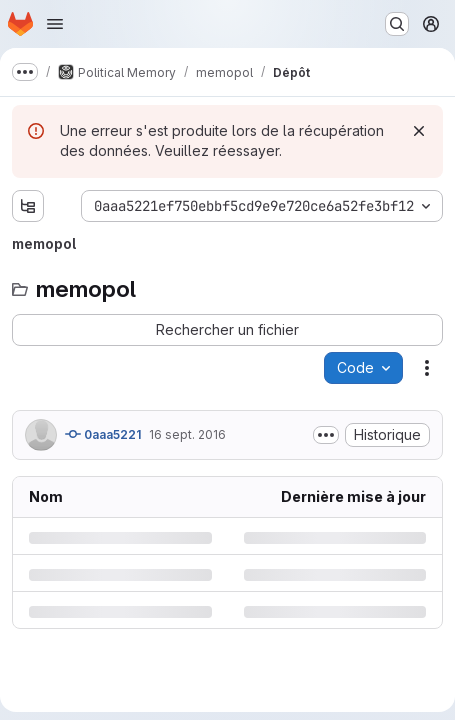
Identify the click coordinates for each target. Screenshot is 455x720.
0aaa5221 (103, 434)
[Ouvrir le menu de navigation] (55, 24)
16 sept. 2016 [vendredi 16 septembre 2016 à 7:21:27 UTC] (187, 434)
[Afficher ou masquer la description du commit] (326, 435)
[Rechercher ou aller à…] (397, 24)
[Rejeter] (419, 131)
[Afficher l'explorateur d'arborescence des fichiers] (28, 206)
